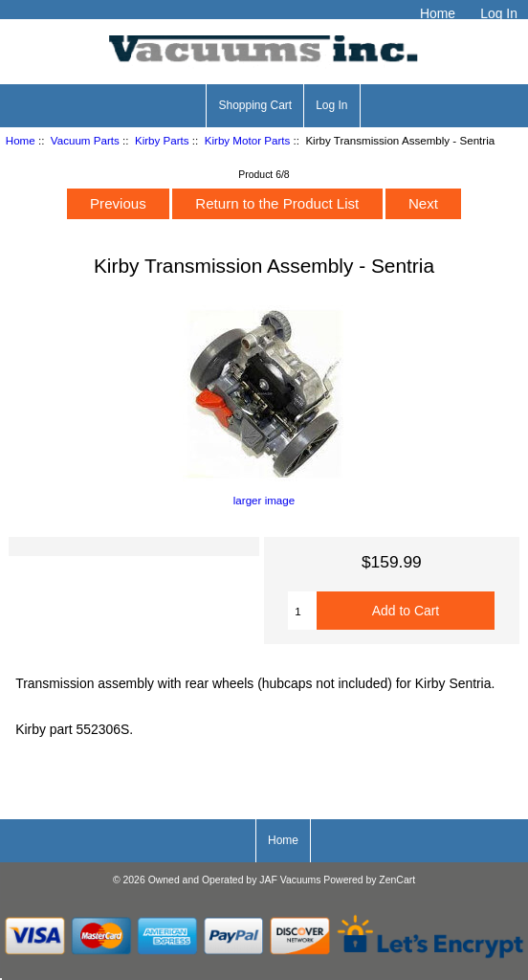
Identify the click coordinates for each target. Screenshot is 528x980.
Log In (499, 13)
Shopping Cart (255, 105)
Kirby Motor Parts (248, 140)
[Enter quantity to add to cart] (302, 611)
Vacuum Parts (85, 140)
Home (438, 13)
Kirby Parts (162, 140)
